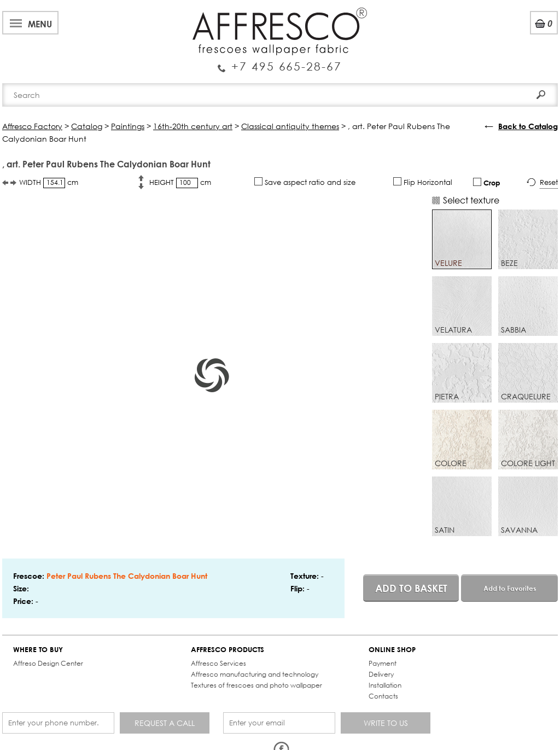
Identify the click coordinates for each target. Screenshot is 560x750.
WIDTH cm (49, 183)
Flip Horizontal (423, 182)
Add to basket (411, 588)
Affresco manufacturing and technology (255, 674)
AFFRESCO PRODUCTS (227, 650)
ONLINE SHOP (392, 650)
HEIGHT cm (180, 183)
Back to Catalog (528, 126)
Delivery (381, 674)
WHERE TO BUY (38, 650)
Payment (383, 663)
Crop (487, 182)
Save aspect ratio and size (305, 182)
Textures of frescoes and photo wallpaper (256, 685)
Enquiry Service (280, 62)
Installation (385, 685)
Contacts (383, 696)
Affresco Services (218, 663)
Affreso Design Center (48, 663)
